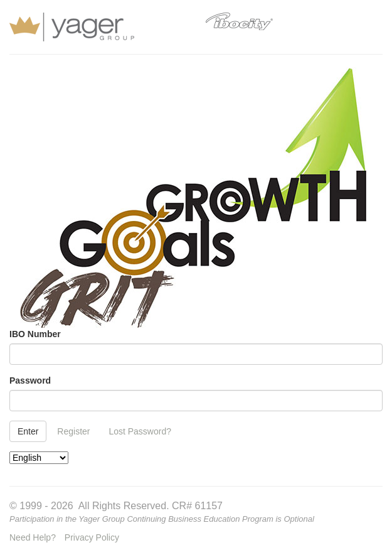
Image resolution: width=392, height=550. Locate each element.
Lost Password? (140, 431)
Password (30, 380)
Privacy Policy (92, 537)
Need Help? (33, 537)
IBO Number (35, 334)
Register (73, 431)
